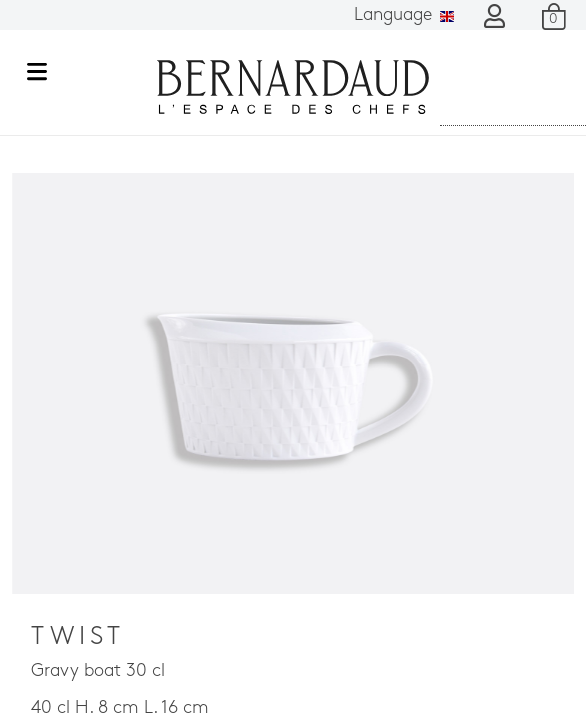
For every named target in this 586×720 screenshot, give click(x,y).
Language (404, 15)
